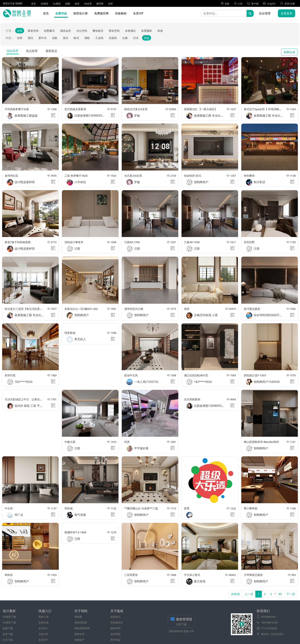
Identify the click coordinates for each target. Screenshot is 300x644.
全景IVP (43, 640)
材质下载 (8, 634)
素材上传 (44, 617)
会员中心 (44, 628)
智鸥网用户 (197, 182)
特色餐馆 (249, 176)
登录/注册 (287, 4)
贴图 (68, 4)
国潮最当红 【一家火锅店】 (201, 109)
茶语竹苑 (10, 375)
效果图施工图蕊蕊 (22, 116)
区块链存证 (117, 622)
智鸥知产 (79, 640)
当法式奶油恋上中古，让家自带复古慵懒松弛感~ (34, 399)
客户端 (253, 4)
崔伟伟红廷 (11, 176)
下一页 (291, 594)
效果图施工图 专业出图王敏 (208, 116)
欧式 (76, 38)
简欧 (87, 38)
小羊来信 (76, 182)
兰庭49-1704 (132, 242)
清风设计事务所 (74, 242)
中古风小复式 (192, 575)
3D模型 (44, 4)
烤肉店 (9, 575)
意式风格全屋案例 (75, 109)
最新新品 (51, 51)
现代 (30, 38)
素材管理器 (181, 622)
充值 (225, 4)
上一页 (249, 594)
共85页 (236, 594)
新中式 (43, 38)
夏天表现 (196, 582)
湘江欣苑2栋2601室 (196, 375)
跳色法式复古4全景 (136, 109)
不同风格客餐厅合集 (17, 109)
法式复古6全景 (133, 176)
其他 (160, 31)
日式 (136, 38)
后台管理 (265, 13)
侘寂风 (113, 38)
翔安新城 (70, 333)
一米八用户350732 (142, 382)
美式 (66, 38)
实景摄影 (147, 31)
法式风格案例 (192, 399)
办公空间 (82, 31)
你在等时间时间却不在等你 (267, 316)
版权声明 (115, 628)
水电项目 (130, 31)
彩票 (187, 508)
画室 (187, 309)
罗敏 (133, 116)
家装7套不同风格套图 (18, 242)
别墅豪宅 (49, 31)
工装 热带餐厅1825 (76, 176)
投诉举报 (115, 634)
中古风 (9, 508)
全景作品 (61, 13)
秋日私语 (256, 182)
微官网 (100, 4)
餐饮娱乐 (98, 31)
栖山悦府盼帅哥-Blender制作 (261, 442)
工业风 (99, 38)
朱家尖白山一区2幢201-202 (81, 309)
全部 (110, 4)
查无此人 (76, 339)
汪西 (73, 249)
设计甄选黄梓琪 (21, 182)
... (275, 593)
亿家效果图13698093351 (87, 116)
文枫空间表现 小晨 (202, 316)
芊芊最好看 (137, 449)
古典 (125, 38)
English (269, 4)
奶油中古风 (131, 375)
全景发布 (286, 13)
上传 (238, 4)
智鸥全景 (79, 634)
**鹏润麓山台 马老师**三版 (141, 508)
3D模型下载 (9, 617)
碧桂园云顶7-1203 (255, 375)
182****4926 (20, 382)
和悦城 (69, 508)
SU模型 (57, 4)
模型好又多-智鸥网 (13, 3)
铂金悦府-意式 (193, 176)
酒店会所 (66, 31)
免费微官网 (101, 13)
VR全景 (88, 4)
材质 (77, 4)
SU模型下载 (9, 622)
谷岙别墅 (249, 242)
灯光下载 (8, 640)
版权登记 (115, 617)
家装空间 (33, 31)
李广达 (15, 515)
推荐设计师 (80, 13)
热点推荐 (32, 51)
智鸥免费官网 (82, 628)
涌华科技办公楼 (134, 309)
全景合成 (44, 622)
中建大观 (70, 442)
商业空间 (114, 31)
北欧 (55, 38)
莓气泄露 (76, 515)
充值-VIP (43, 634)
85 (280, 594)
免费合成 (289, 52)
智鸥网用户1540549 (263, 382)
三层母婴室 (131, 575)
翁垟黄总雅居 (252, 309)
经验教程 (121, 13)
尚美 (127, 442)
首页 (33, 4)
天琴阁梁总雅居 (253, 575)
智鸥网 (78, 617)
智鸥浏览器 (81, 622)
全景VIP (138, 13)
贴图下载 (8, 628)
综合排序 (12, 51)
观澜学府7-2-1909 (75, 532)
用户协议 (115, 640)
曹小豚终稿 (251, 508)
